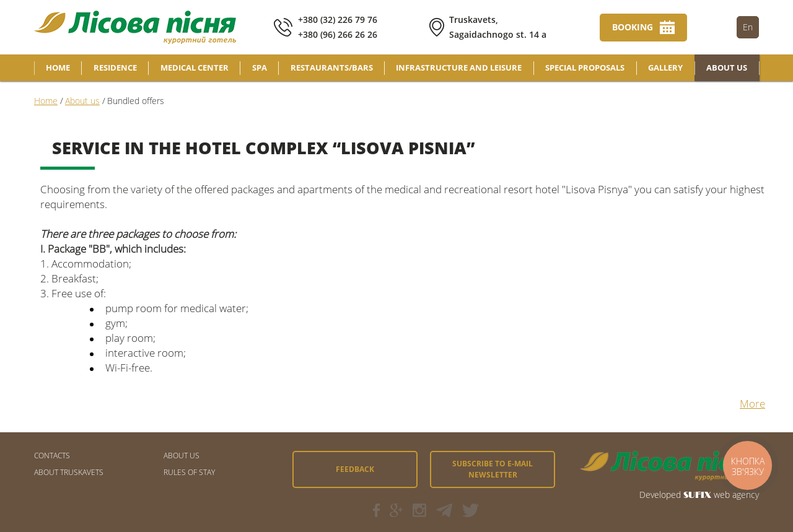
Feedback (355, 469)
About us (182, 456)
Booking (633, 27)
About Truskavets (69, 472)
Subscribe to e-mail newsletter (493, 469)
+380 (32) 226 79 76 (338, 20)
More (752, 403)
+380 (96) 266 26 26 (338, 34)
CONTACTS (52, 456)
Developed (660, 495)
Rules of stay (189, 472)
